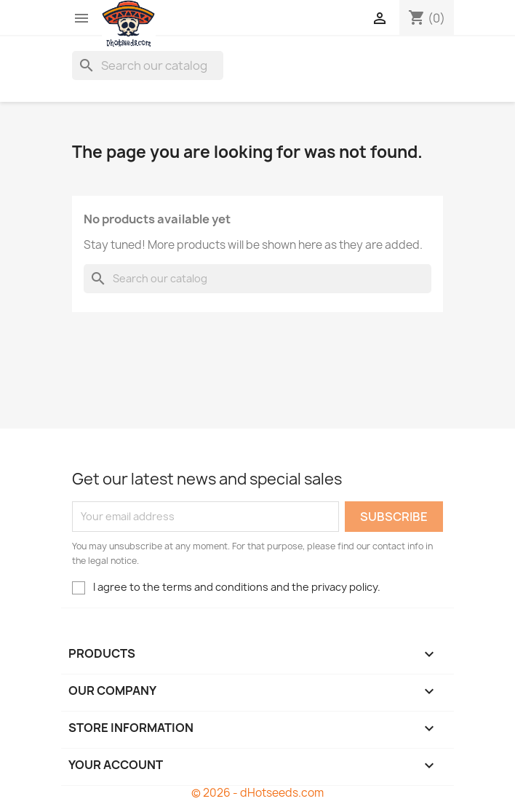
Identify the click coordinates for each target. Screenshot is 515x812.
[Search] (148, 65)
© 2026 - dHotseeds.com (257, 793)
